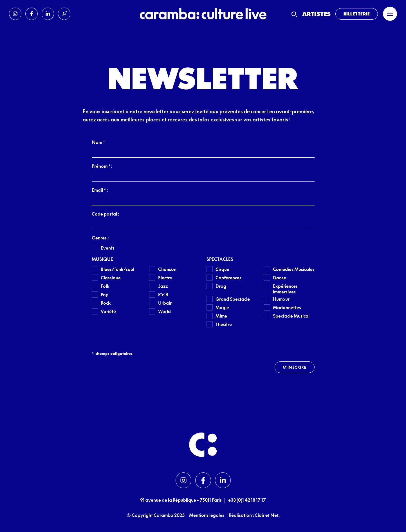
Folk (105, 286)
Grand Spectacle (233, 299)
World (164, 311)
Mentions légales (207, 515)
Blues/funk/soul (117, 269)
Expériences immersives (285, 289)
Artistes (317, 14)
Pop (105, 295)
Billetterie (357, 14)
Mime (221, 316)
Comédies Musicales (294, 269)
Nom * (98, 142)
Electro (165, 278)
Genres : (100, 238)
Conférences (228, 278)
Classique (111, 278)
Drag (221, 286)
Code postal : (105, 214)
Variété (108, 311)
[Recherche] (294, 14)
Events (108, 248)
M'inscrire (295, 367)
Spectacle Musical (291, 316)
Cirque (222, 269)
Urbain (165, 303)
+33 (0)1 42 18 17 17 (247, 500)
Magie (222, 307)
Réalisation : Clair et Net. (254, 515)
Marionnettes (287, 307)
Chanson (167, 269)
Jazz (163, 286)
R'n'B (163, 295)
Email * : (100, 190)
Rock (106, 303)
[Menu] (390, 14)
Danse (280, 278)
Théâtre (224, 324)
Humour (281, 299)
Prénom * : (102, 166)
